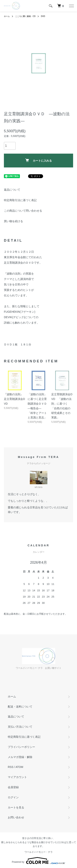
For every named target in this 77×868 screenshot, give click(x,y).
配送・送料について (20, 707)
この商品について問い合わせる (23, 211)
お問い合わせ (16, 817)
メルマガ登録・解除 (20, 757)
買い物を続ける (13, 221)
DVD (43, 16)
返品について (12, 190)
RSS (11, 767)
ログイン (13, 797)
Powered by (38, 861)
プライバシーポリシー (21, 747)
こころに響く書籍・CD (25, 16)
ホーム (7, 16)
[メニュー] (71, 6)
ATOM (19, 767)
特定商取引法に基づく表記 (20, 200)
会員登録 (13, 787)
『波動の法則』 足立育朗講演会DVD (14, 399)
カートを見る (16, 807)
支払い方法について (20, 727)
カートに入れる (38, 160)
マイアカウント (17, 777)
